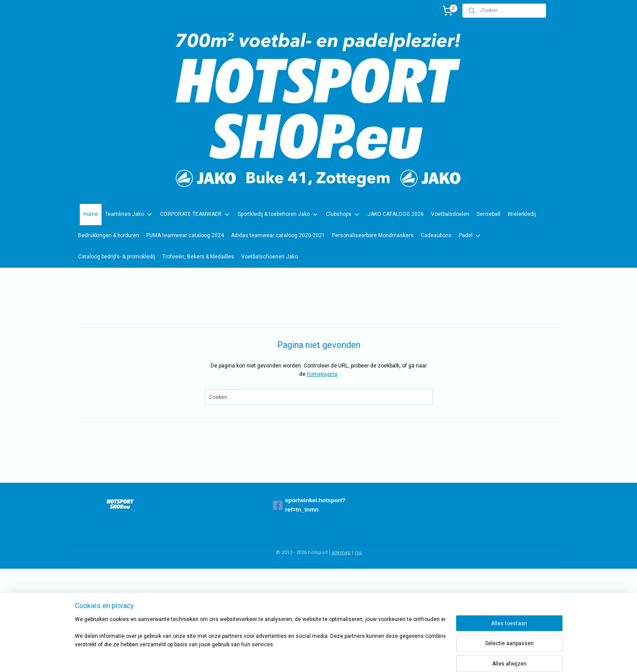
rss (358, 553)
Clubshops (343, 215)
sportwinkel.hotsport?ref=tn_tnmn (309, 505)
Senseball (488, 214)
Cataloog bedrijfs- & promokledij (117, 257)
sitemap (341, 553)
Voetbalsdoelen (450, 214)
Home (91, 214)
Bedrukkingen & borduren (109, 235)
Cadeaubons (436, 235)
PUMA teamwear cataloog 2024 (185, 235)
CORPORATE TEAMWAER (195, 215)
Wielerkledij (522, 214)
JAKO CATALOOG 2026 (396, 214)
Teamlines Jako (129, 215)
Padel (470, 236)
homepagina (322, 374)
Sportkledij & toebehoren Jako (278, 215)
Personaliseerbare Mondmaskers (373, 235)
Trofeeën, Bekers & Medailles (198, 257)
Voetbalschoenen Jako (270, 257)
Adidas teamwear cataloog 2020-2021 (278, 235)
